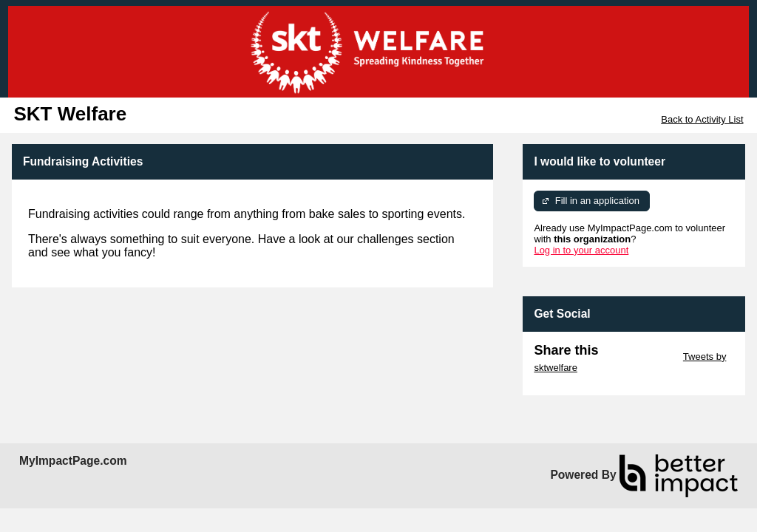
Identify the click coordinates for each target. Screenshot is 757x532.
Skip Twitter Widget (639, 357)
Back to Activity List (702, 119)
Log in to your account (581, 250)
